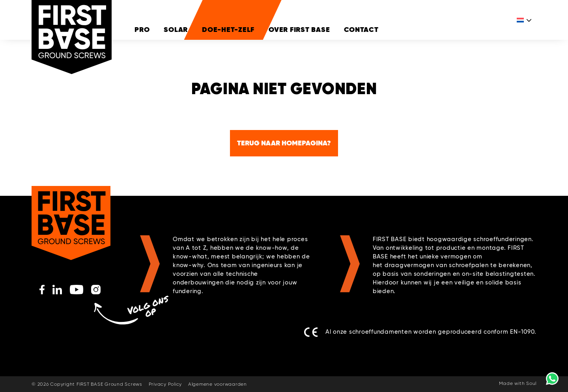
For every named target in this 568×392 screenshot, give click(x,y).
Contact (361, 29)
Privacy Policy (165, 385)
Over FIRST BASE (299, 29)
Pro (142, 29)
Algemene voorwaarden (218, 385)
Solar (176, 29)
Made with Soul (518, 384)
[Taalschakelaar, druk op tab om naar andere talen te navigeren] (525, 30)
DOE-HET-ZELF (228, 29)
